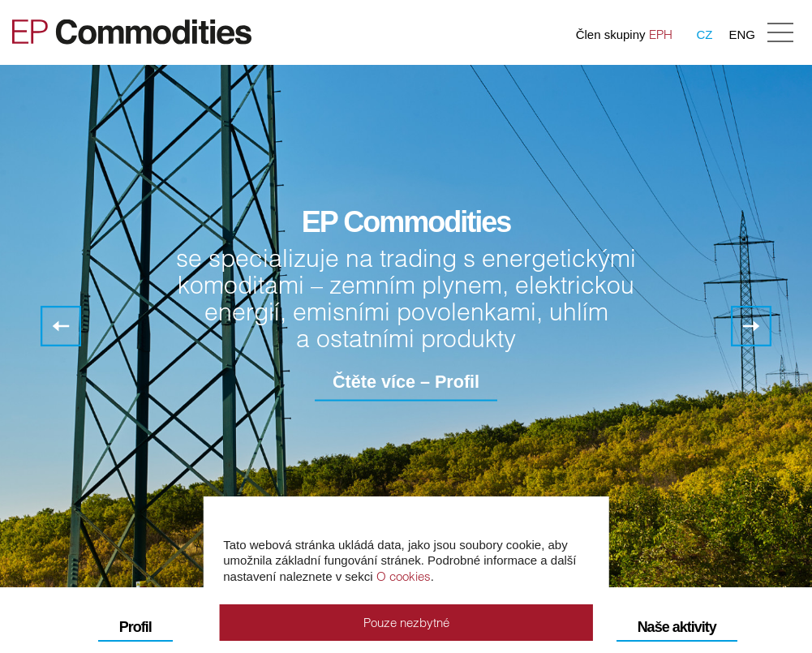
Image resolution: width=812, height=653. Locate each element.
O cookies (404, 576)
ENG (742, 34)
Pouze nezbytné (406, 623)
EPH (661, 34)
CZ (704, 34)
